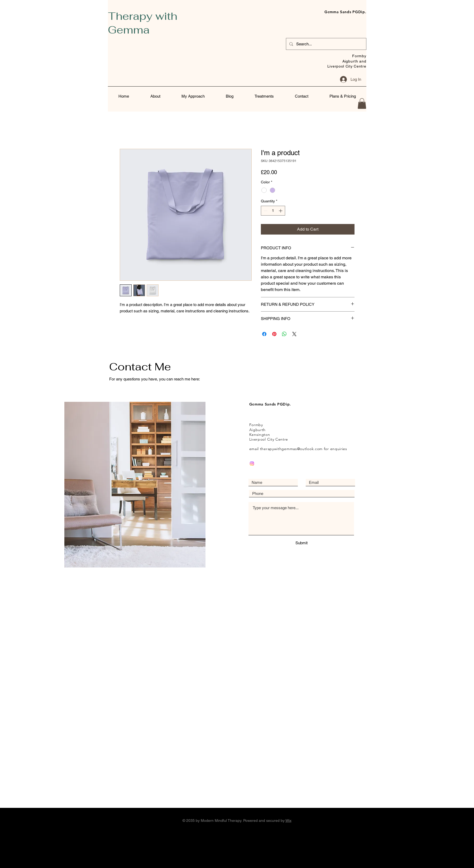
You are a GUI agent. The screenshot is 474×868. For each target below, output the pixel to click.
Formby (359, 56)
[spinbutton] (273, 211)
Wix (288, 821)
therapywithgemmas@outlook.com (291, 449)
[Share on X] (294, 334)
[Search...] (326, 44)
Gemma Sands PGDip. (345, 12)
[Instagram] (252, 464)
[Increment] (281, 211)
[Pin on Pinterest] (274, 334)
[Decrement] (265, 211)
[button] (362, 104)
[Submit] (301, 543)
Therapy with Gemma (143, 23)
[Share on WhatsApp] (284, 334)
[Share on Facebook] (264, 334)
